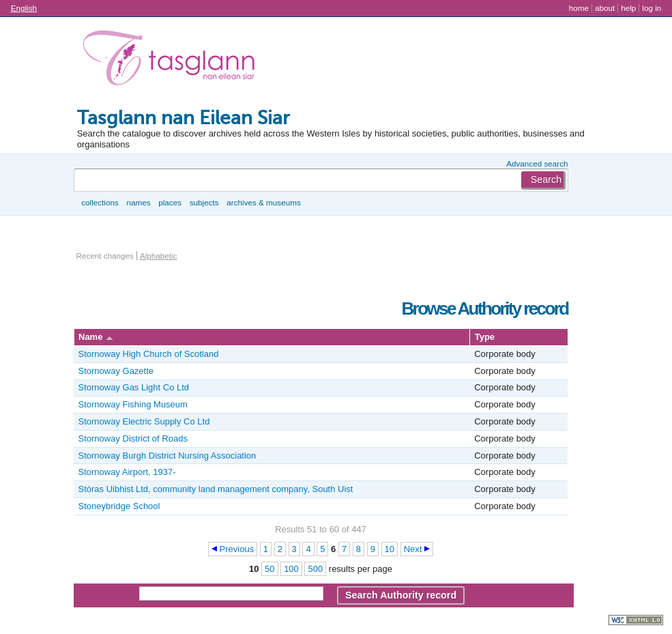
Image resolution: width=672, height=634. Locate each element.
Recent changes (105, 256)
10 (390, 549)
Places (170, 202)
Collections (100, 202)
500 (315, 569)
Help (628, 8)
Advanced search (537, 163)
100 (291, 569)
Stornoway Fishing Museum (133, 404)
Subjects (204, 202)
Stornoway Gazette (116, 371)
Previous (237, 549)
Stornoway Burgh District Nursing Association (167, 456)
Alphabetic (159, 256)
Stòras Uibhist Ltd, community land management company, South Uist (216, 489)
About (605, 8)
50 (269, 569)
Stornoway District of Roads (133, 438)
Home (579, 8)
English (24, 8)
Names (138, 202)
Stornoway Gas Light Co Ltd (134, 387)
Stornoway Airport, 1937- (127, 472)
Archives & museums (263, 202)
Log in (652, 8)
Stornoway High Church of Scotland (149, 354)
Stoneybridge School (119, 506)
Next (413, 549)
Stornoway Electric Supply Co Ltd (144, 421)
